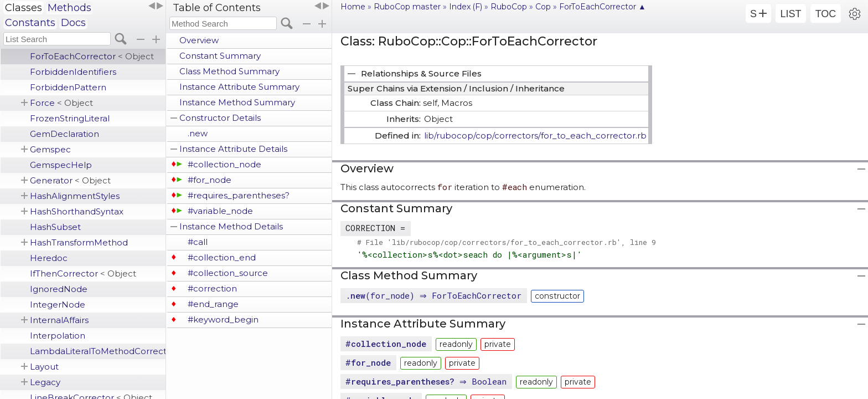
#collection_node (224, 164)
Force (61, 103)
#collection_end (222, 257)
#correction (212, 288)
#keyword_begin (223, 319)
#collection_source (228, 273)
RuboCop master (407, 7)
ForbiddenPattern (68, 87)
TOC (826, 14)
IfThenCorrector (83, 273)
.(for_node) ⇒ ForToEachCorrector (435, 295)
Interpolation (58, 336)
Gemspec (50, 149)
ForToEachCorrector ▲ (603, 7)
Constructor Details (220, 118)
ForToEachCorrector (92, 56)
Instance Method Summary (237, 102)
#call (198, 242)
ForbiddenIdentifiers (73, 72)
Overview (199, 40)
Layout (44, 367)
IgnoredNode (59, 289)
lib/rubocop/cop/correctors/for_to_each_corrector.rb (535, 135)
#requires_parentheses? (239, 195)
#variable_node (220, 211)
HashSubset (55, 227)
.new (198, 133)
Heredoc (49, 258)
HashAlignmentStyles (75, 196)
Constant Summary (220, 56)
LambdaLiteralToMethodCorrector (98, 351)
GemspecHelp (61, 165)
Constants (30, 23)
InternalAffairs (59, 320)
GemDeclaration (64, 134)
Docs (73, 23)
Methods (69, 8)
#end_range (213, 304)
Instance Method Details (231, 226)
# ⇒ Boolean (427, 381)
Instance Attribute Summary (239, 87)
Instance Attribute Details (233, 149)
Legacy (45, 382)
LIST (790, 14)
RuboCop (509, 7)
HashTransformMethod (79, 242)
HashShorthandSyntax (77, 211)
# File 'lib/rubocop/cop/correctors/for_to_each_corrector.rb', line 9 (507, 242)
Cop (543, 7)
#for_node (210, 180)
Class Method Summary (229, 71)
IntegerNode (58, 305)
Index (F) (466, 7)
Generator (70, 180)
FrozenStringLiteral (70, 118)
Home (353, 7)
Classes (24, 8)
